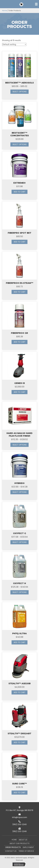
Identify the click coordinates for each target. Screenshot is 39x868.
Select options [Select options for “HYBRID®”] (19, 492)
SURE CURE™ (19, 784)
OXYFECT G (20, 533)
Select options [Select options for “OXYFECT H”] (19, 592)
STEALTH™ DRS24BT (19, 734)
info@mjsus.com (20, 817)
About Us (23, 840)
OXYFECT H (19, 583)
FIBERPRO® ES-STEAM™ (20, 283)
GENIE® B (20, 383)
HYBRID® (19, 483)
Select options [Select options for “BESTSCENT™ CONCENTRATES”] (19, 144)
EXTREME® (19, 183)
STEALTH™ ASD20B (20, 683)
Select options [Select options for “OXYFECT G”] (19, 542)
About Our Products (19, 844)
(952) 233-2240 (19, 824)
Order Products (13, 847)
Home (5, 11)
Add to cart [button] (19, 192)
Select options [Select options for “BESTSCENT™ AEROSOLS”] (19, 92)
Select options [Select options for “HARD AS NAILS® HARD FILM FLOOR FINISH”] (19, 445)
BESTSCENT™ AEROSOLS (19, 83)
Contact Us (11, 851)
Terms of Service (26, 851)
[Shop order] (14, 44)
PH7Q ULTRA (19, 633)
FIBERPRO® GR (19, 333)
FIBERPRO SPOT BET (20, 233)
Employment (28, 847)
